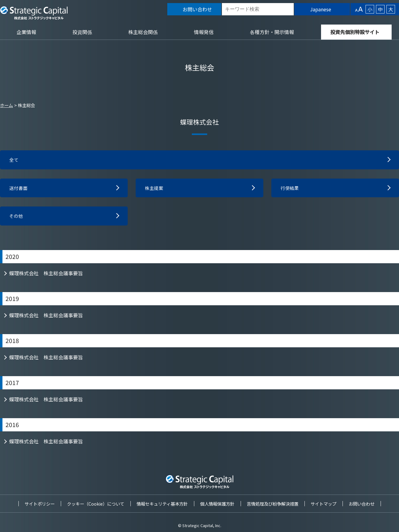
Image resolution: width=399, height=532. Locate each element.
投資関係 (82, 32)
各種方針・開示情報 (272, 32)
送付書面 (19, 189)
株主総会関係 (143, 32)
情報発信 (204, 32)
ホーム (6, 105)
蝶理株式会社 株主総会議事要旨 (46, 275)
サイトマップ (323, 504)
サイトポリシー (40, 504)
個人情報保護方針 (217, 504)
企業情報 (26, 32)
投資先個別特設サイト (355, 32)
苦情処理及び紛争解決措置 (273, 504)
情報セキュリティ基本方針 (162, 504)
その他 (17, 218)
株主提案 (155, 189)
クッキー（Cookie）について (96, 504)
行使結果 (290, 189)
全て (14, 160)
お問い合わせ (362, 504)
